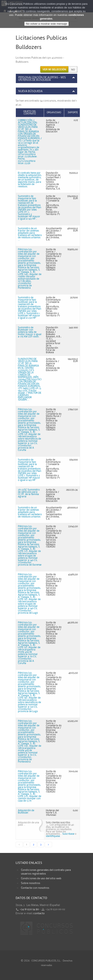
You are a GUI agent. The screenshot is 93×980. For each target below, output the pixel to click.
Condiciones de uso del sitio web (41, 878)
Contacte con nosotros (35, 888)
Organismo (54, 113)
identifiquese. (53, 836)
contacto (39, 913)
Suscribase (68, 834)
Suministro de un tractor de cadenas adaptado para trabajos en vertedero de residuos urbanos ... (30, 234)
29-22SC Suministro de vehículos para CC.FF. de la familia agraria (29, 493)
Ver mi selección (54, 69)
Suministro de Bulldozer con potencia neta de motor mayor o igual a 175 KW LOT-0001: (30, 332)
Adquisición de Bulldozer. (26, 812)
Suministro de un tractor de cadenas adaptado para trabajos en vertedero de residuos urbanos (30, 512)
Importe (73, 113)
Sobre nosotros (31, 883)
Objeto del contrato (30, 113)
